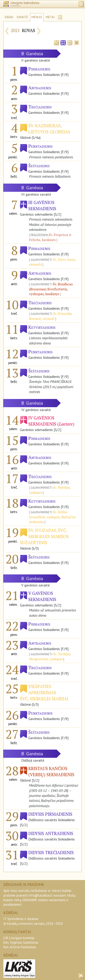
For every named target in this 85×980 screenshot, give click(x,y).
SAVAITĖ (22, 17)
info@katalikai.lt (41, 895)
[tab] (56, 42)
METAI (50, 17)
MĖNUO (37, 17)
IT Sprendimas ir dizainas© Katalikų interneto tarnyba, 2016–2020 (33, 921)
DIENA (9, 17)
